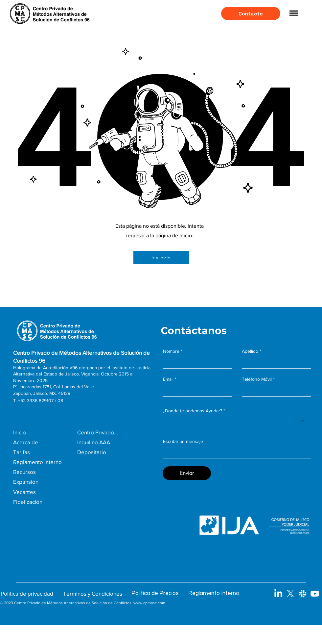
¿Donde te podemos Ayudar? (193, 411)
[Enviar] (187, 473)
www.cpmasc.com (149, 603)
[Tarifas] (45, 452)
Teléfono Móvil (257, 379)
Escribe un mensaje (183, 441)
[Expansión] (41, 482)
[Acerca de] (45, 442)
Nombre (171, 351)
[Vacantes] (41, 492)
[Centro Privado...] (117, 432)
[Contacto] (251, 13)
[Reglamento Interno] (45, 462)
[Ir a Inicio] (161, 258)
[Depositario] (109, 452)
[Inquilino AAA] (109, 442)
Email (168, 379)
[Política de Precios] (159, 593)
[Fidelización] (41, 502)
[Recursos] (41, 472)
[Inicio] (45, 432)
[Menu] (294, 13)
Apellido (250, 351)
